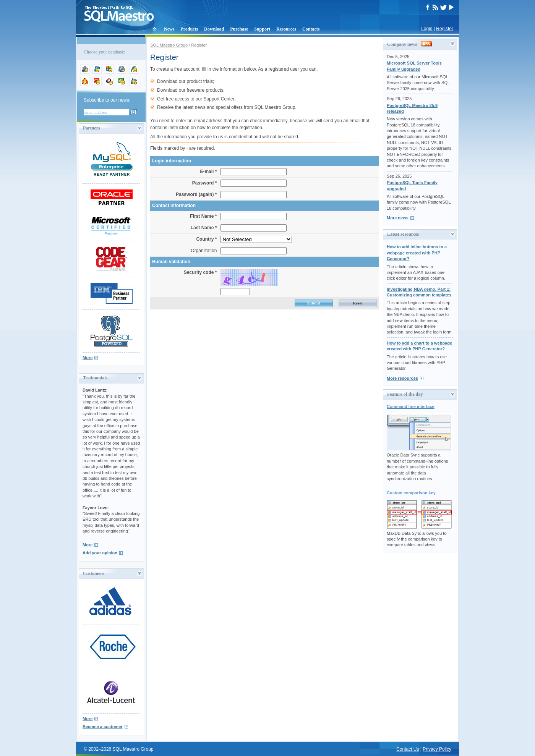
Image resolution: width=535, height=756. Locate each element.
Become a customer (103, 727)
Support (262, 29)
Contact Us (408, 749)
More (88, 358)
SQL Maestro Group (169, 45)
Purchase (239, 29)
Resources (286, 29)
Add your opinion (100, 553)
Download (214, 29)
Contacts (311, 29)
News (169, 29)
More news (398, 218)
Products (189, 29)
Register (445, 29)
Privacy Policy (437, 749)
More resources (402, 378)
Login (427, 29)
